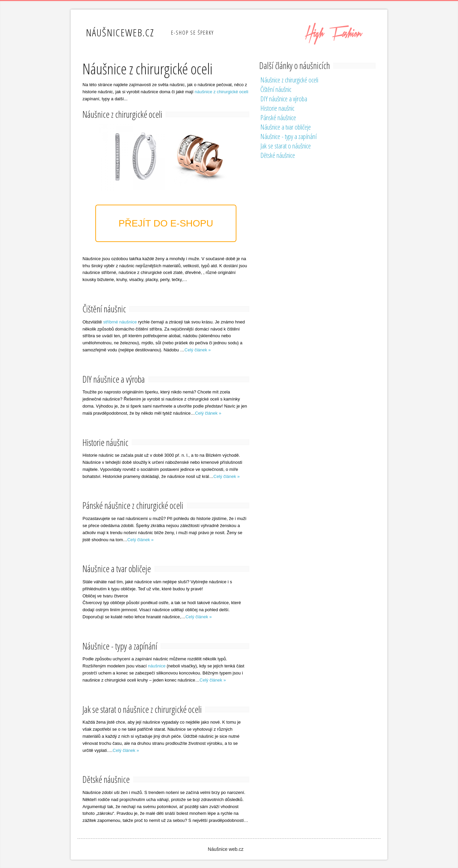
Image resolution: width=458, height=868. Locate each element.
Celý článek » (198, 350)
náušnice (157, 666)
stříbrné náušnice (120, 322)
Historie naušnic (277, 108)
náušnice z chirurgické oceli (221, 92)
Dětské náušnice (278, 155)
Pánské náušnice (278, 118)
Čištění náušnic (276, 89)
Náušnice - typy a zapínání (288, 136)
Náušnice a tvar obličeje (286, 127)
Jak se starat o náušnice (286, 146)
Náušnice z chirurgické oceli (289, 80)
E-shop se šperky (192, 33)
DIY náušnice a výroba (284, 99)
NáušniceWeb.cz (120, 32)
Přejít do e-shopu (166, 223)
